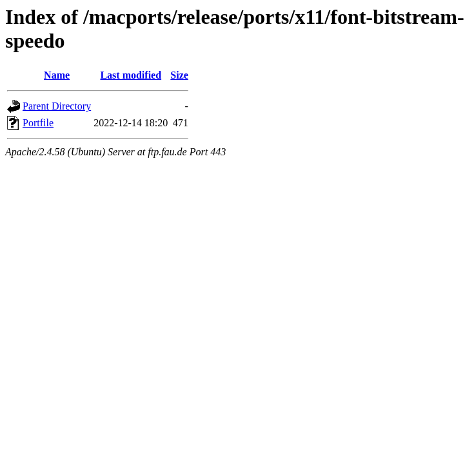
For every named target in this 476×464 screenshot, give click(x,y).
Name (57, 75)
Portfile (38, 123)
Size (179, 75)
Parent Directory (57, 106)
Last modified (131, 75)
